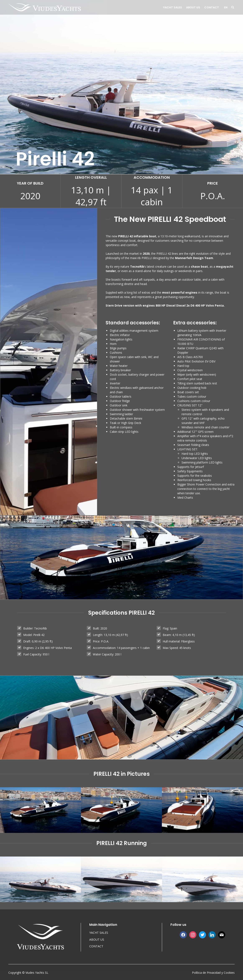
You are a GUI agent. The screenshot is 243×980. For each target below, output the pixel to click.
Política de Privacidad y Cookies (213, 973)
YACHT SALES (173, 7)
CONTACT (212, 7)
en (226, 7)
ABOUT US (193, 7)
